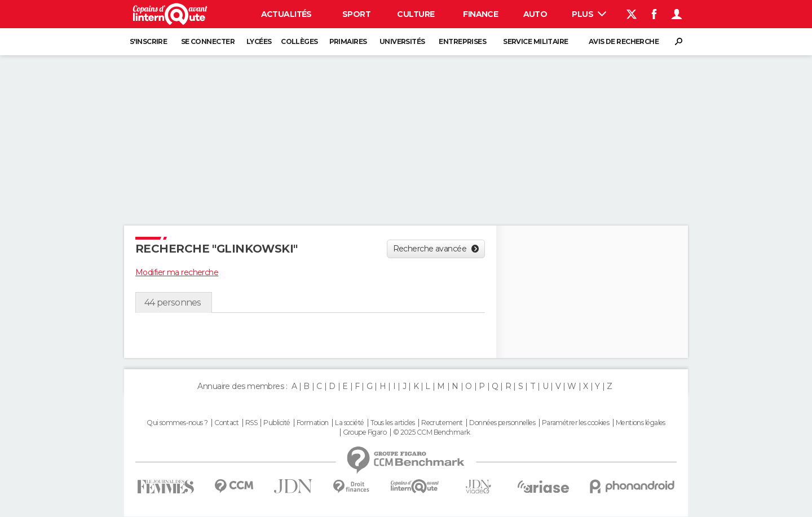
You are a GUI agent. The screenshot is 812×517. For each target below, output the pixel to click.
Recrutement (442, 423)
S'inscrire (148, 41)
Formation (313, 423)
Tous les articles (392, 423)
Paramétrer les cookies (576, 423)
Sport (356, 14)
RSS (251, 423)
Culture (416, 14)
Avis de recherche (624, 41)
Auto (535, 14)
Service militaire (535, 41)
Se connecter (208, 41)
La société (349, 423)
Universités (402, 41)
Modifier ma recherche (177, 272)
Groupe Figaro (365, 432)
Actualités (286, 14)
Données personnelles (502, 423)
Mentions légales (641, 423)
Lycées (259, 41)
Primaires (348, 41)
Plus (589, 14)
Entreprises (462, 41)
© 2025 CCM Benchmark (432, 432)
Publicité (277, 423)
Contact (226, 423)
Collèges (299, 41)
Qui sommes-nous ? (177, 423)
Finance (480, 14)
